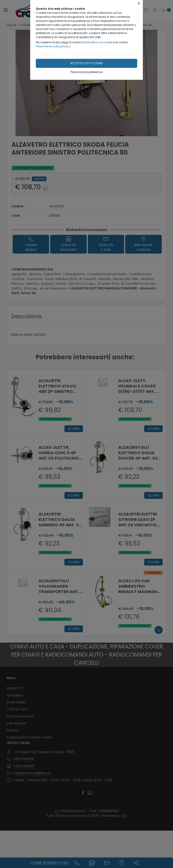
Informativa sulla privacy (53, 46)
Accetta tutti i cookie (86, 63)
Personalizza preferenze (87, 72)
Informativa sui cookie (97, 42)
